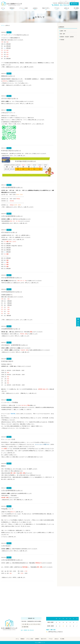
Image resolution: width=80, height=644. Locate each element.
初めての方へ (46, 9)
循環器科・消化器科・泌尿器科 (67, 37)
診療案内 (37, 639)
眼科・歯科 (63, 34)
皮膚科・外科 (63, 31)
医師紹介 (12, 9)
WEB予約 (74, 4)
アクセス (57, 9)
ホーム (3, 9)
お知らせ (67, 9)
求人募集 (76, 9)
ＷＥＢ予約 (78, 322)
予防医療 (62, 40)
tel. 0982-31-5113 (31, 630)
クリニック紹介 (24, 9)
